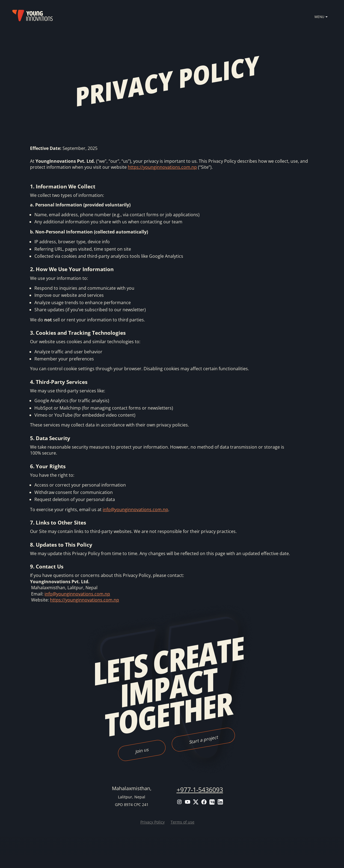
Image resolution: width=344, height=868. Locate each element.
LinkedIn (220, 802)
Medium (212, 802)
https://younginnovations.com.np (162, 167)
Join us (142, 750)
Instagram (179, 802)
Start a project (203, 739)
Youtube (188, 802)
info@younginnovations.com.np (135, 509)
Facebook (204, 802)
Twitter (196, 802)
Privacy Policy (152, 822)
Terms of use (183, 822)
